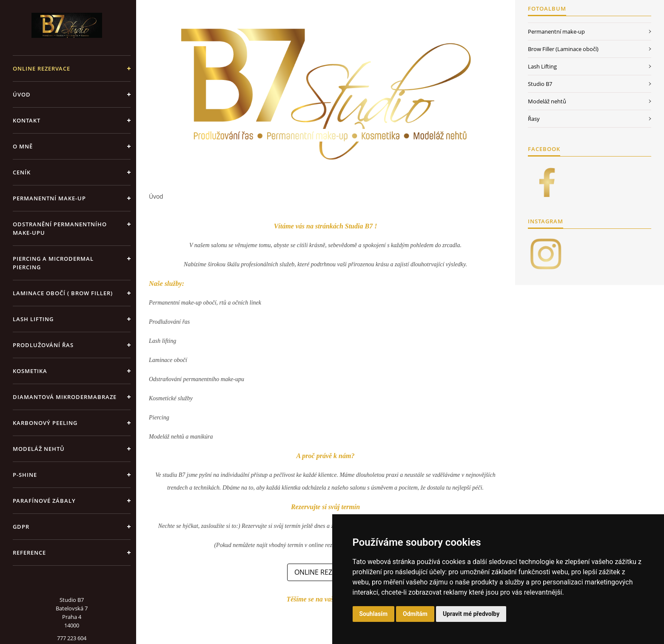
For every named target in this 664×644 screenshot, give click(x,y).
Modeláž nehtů (39, 449)
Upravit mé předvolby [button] (471, 614)
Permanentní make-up (49, 198)
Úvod (22, 94)
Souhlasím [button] (374, 614)
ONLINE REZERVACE (41, 68)
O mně (23, 146)
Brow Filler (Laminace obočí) (563, 49)
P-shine (25, 475)
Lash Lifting (33, 319)
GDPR (21, 527)
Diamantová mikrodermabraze (65, 397)
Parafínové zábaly (44, 501)
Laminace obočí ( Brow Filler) (63, 293)
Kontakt (27, 120)
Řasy (534, 119)
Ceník (22, 172)
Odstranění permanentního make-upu (60, 228)
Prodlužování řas (43, 345)
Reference (29, 553)
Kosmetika (30, 371)
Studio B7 (540, 84)
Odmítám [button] (415, 614)
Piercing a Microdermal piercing (53, 263)
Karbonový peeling (45, 423)
